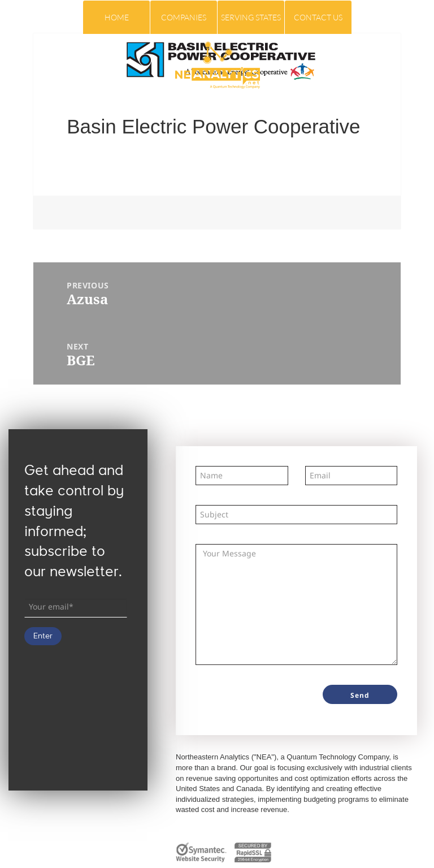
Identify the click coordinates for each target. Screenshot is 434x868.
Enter (43, 636)
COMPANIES (184, 17)
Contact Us (318, 17)
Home (117, 17)
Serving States (251, 17)
